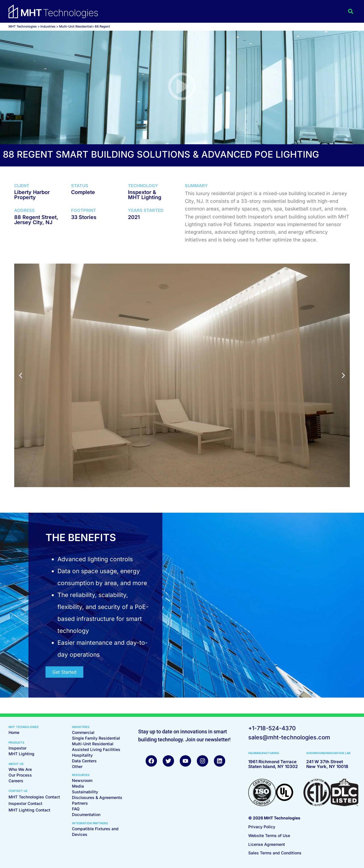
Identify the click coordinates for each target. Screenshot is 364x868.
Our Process (20, 775)
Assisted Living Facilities (96, 749)
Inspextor (17, 748)
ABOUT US (16, 764)
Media (78, 786)
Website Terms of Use (269, 835)
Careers (16, 781)
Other (77, 766)
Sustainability (85, 792)
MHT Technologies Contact (34, 797)
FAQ (76, 809)
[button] (351, 12)
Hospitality (82, 755)
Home (14, 732)
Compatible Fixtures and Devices (95, 832)
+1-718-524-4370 (272, 728)
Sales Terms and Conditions (275, 853)
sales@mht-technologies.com (289, 737)
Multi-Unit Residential (93, 744)
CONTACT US (18, 791)
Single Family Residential (96, 738)
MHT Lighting (21, 754)
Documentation (86, 814)
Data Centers (84, 761)
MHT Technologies (23, 26)
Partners (80, 803)
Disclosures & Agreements (97, 797)
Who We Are (20, 769)
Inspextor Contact (25, 803)
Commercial (83, 732)
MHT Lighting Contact (29, 810)
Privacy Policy (262, 827)
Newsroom (82, 780)
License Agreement (267, 844)
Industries (48, 26)
